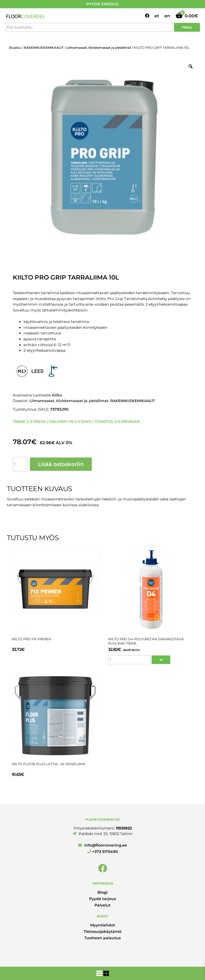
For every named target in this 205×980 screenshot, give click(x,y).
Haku (187, 27)
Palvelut (102, 905)
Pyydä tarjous (102, 899)
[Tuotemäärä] (20, 464)
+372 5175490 (102, 852)
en (167, 16)
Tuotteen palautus (102, 938)
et (157, 16)
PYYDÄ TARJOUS (102, 4)
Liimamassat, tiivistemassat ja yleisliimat (99, 48)
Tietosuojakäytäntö (103, 932)
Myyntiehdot (103, 925)
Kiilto (57, 395)
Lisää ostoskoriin (61, 464)
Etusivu (15, 48)
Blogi (102, 892)
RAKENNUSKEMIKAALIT (44, 48)
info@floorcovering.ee (103, 845)
